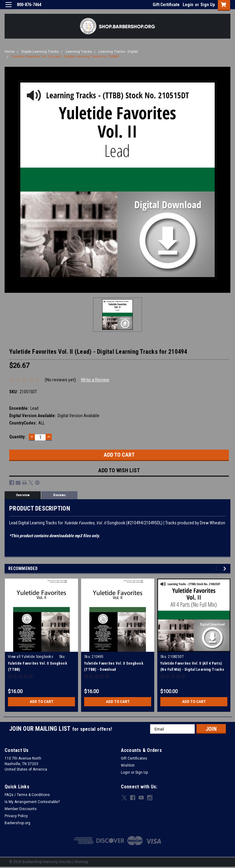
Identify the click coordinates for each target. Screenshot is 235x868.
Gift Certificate (166, 5)
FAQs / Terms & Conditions (27, 795)
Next (226, 569)
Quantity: (17, 437)
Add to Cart (41, 702)
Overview (23, 495)
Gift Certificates (134, 758)
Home (10, 52)
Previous (217, 569)
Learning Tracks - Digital (118, 52)
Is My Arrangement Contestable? (32, 802)
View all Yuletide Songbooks (31, 657)
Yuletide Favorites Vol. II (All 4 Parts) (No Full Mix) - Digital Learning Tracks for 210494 (192, 670)
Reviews (60, 495)
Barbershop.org (17, 823)
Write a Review (95, 380)
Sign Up (208, 5)
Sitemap (81, 862)
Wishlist (128, 765)
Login (188, 5)
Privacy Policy (16, 816)
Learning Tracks (79, 52)
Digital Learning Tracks (40, 52)
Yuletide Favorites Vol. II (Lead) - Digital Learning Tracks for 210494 (65, 57)
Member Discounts (21, 809)
